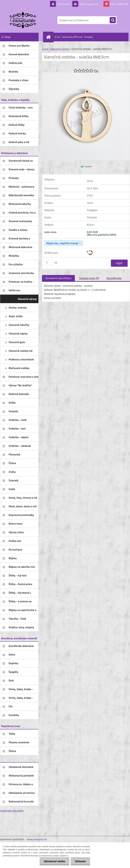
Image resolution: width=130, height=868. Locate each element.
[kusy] (49, 263)
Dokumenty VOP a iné (72, 37)
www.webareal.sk (37, 839)
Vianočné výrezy (60, 49)
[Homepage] (49, 37)
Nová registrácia (89, 4)
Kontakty (88, 37)
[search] (113, 20)
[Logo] (23, 20)
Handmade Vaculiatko (12, 811)
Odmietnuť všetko (55, 861)
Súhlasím (80, 861)
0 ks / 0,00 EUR (119, 4)
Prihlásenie (64, 4)
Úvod (45, 49)
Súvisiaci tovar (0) (89, 278)
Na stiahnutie (114, 278)
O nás (57, 37)
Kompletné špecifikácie (58, 278)
